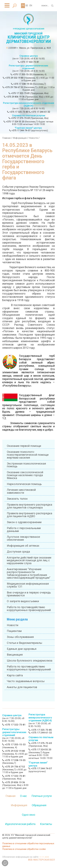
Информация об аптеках (23, 546)
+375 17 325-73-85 (18, 112)
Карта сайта (15, 675)
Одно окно (28, 815)
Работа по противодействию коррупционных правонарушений (29, 609)
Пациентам (14, 631)
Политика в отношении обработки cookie (24, 849)
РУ (23, 6)
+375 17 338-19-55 (22, 84)
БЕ (27, 6)
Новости (33, 138)
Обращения (39, 805)
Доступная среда (18, 552)
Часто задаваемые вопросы (26, 681)
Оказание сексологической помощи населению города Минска (25, 475)
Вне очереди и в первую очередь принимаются (29, 594)
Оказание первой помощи (24, 446)
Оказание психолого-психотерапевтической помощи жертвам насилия (28, 455)
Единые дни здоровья (22, 649)
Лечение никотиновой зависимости (21, 491)
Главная (6, 138)
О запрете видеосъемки (23, 601)
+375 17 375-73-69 (19, 118)
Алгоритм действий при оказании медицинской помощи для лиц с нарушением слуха (29, 561)
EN (31, 6)
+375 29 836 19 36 (14, 97)
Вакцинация (15, 655)
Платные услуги (42, 796)
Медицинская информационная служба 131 (28, 585)
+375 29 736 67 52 (13, 87)
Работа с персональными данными (24, 530)
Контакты (46, 824)
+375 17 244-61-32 (39, 112)
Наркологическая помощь (24, 484)
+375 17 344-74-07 (20, 131)
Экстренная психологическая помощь (26, 465)
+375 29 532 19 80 (13, 78)
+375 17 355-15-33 (21, 75)
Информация (20, 138)
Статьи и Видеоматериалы (24, 643)
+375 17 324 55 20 (14, 122)
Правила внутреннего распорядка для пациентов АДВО (29, 515)
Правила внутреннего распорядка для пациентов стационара (29, 506)
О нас (23, 796)
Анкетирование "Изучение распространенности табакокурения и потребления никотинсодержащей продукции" (29, 573)
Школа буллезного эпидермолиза (30, 661)
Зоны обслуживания (20, 637)
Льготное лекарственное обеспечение (23, 538)
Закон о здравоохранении (24, 522)
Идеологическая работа (20, 824)
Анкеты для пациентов (22, 687)
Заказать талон (17, 499)
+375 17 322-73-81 (28, 62)
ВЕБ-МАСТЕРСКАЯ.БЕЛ (41, 860)
